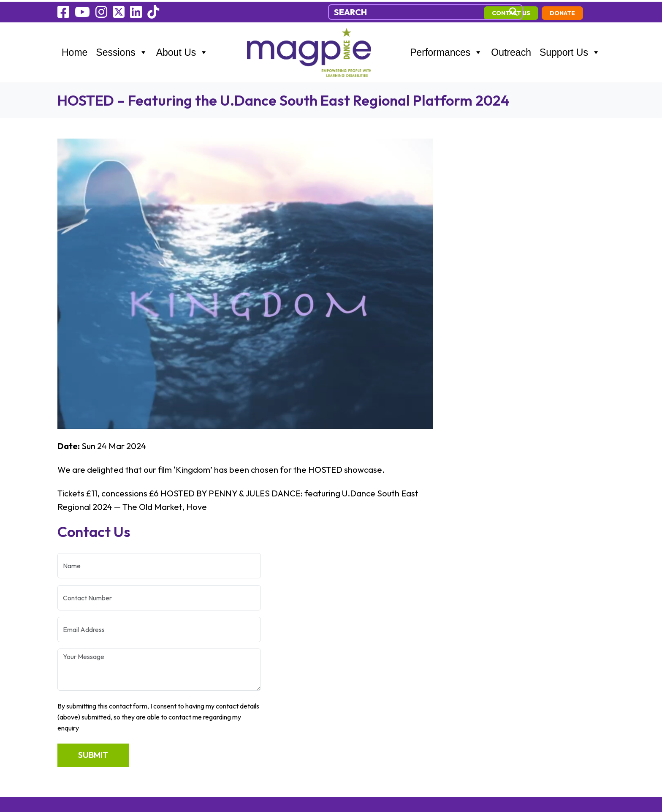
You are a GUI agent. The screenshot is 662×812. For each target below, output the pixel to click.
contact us (533, 11)
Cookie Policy (81, 666)
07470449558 (221, 594)
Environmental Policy (96, 695)
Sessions (122, 51)
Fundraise (75, 652)
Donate (584, 11)
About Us (182, 51)
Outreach (511, 51)
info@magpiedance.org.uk (242, 609)
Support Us (570, 51)
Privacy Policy (83, 681)
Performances (446, 51)
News (67, 638)
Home (75, 51)
